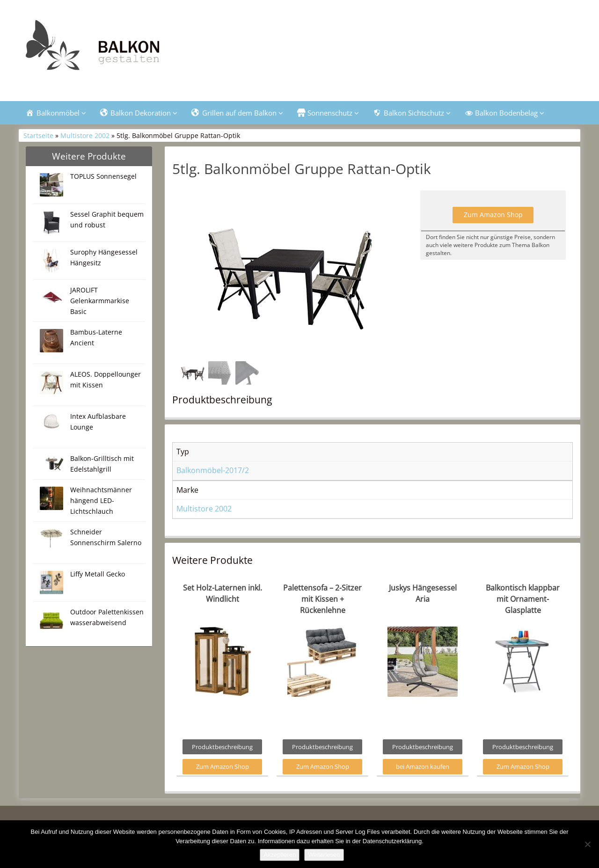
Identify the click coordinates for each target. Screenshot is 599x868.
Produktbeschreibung (222, 748)
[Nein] (587, 844)
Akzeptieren (280, 855)
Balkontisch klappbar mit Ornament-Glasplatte (523, 600)
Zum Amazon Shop (493, 216)
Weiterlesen (324, 855)
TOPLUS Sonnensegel (103, 177)
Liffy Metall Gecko (98, 575)
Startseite (38, 137)
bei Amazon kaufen (423, 768)
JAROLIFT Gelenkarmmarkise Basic (100, 302)
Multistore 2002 (85, 137)
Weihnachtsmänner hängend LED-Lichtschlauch (101, 501)
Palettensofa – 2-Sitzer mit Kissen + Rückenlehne (322, 600)
